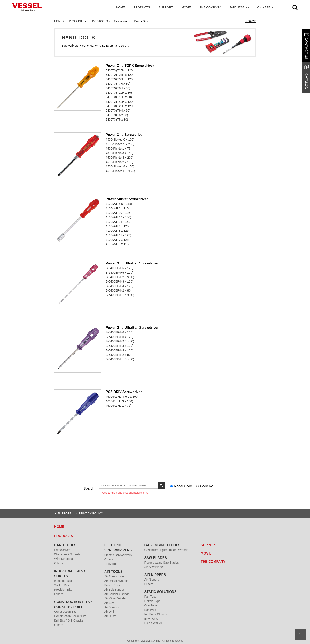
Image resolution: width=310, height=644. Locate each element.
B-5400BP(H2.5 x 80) (120, 276)
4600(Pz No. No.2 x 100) (122, 396)
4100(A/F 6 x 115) (117, 208)
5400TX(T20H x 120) (119, 106)
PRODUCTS (142, 7)
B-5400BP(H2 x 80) (118, 289)
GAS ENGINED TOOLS (162, 544)
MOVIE (186, 7)
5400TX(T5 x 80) (117, 119)
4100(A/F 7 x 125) (117, 238)
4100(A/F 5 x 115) (117, 243)
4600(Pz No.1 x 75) (118, 405)
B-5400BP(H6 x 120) (119, 267)
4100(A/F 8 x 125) (117, 230)
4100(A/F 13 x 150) (118, 221)
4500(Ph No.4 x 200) (119, 156)
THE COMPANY (210, 7)
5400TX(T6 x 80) (117, 114)
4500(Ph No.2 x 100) (119, 161)
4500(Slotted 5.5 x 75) (120, 170)
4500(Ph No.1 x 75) (118, 148)
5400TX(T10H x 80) (119, 92)
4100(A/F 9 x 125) (117, 225)
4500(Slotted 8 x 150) (120, 165)
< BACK (251, 21)
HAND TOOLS (65, 544)
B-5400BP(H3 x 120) (119, 281)
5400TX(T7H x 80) (118, 84)
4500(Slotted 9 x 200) (120, 143)
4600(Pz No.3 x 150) (119, 400)
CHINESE (264, 7)
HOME (121, 7)
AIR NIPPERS (155, 574)
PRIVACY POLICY (91, 513)
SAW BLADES (156, 557)
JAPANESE (237, 7)
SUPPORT (166, 7)
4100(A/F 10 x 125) (118, 212)
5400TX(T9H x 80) (118, 110)
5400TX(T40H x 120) (119, 101)
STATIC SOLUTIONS (160, 591)
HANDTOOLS (99, 21)
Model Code (183, 486)
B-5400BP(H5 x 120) (119, 272)
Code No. (207, 486)
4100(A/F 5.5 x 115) (119, 203)
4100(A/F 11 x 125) (118, 234)
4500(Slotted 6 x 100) (120, 139)
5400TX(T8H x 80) (118, 88)
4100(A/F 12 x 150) (118, 216)
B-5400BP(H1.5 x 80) (120, 294)
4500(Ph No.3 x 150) (119, 152)
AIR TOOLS (114, 571)
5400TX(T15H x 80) (119, 97)
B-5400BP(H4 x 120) (119, 285)
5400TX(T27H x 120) (119, 75)
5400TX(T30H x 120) (119, 79)
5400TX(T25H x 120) (119, 70)
